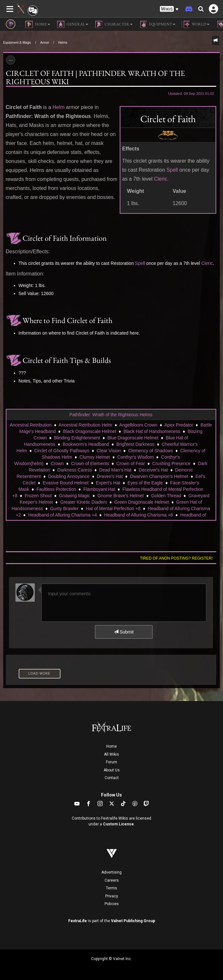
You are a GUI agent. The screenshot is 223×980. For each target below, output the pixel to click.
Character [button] (114, 24)
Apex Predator (179, 425)
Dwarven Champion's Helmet (159, 476)
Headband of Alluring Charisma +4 (62, 515)
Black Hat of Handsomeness (152, 431)
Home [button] (38, 24)
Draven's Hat (110, 476)
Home (111, 746)
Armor (45, 43)
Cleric (160, 179)
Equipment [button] (157, 24)
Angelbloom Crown (138, 425)
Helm (58, 107)
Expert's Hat (108, 483)
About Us (112, 770)
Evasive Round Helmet (66, 483)
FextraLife (78, 921)
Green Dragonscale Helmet (142, 502)
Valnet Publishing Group (133, 921)
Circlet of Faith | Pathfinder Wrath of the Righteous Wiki (95, 77)
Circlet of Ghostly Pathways (62, 451)
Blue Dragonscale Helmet (133, 438)
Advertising (111, 872)
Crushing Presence (171, 463)
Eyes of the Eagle (145, 483)
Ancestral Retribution (31, 425)
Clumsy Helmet (95, 457)
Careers (112, 880)
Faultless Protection (56, 489)
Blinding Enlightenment (77, 438)
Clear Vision (109, 451)
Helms (63, 43)
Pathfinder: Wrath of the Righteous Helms (111, 415)
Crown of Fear (131, 463)
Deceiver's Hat (153, 470)
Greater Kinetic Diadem (84, 502)
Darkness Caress (74, 470)
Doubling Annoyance (69, 476)
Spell (172, 170)
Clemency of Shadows (150, 451)
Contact (112, 778)
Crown (57, 463)
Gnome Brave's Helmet (121, 496)
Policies (112, 904)
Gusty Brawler (64, 508)
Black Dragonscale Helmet (90, 431)
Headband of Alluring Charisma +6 (139, 515)
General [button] (72, 24)
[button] (169, 9)
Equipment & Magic (17, 43)
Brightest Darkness (135, 444)
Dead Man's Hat (115, 470)
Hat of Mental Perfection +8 (113, 508)
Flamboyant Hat (99, 489)
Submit (124, 632)
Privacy (112, 896)
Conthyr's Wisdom (135, 457)
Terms (111, 888)
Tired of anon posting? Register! (176, 558)
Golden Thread (166, 496)
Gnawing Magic (75, 496)
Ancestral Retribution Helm (85, 425)
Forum (111, 762)
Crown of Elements (90, 463)
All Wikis (111, 754)
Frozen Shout (38, 496)
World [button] (196, 24)
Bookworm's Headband (86, 444)
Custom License (118, 824)
